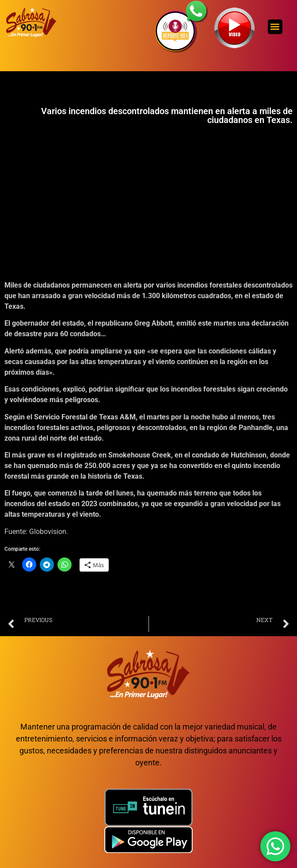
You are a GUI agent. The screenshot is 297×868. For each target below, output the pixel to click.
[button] (275, 27)
